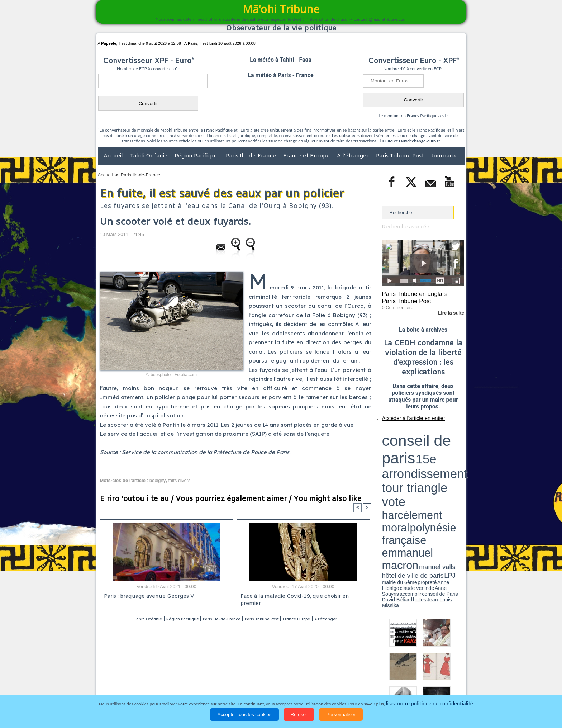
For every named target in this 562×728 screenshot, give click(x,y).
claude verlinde (432, 453)
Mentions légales (444, 687)
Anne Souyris (446, 453)
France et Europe (307, 156)
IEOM (387, 141)
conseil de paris (404, 431)
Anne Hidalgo (418, 453)
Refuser (299, 715)
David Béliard (404, 455)
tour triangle (432, 438)
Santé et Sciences (297, 687)
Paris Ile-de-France (252, 156)
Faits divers (245, 687)
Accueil (114, 156)
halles (414, 455)
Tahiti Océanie (149, 156)
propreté (406, 453)
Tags (295, 672)
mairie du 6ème (394, 453)
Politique (127, 687)
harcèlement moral (401, 443)
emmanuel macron (401, 448)
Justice (267, 687)
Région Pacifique (197, 156)
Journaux (444, 156)
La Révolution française (366, 687)
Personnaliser (341, 715)
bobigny (158, 480)
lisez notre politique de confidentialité (429, 704)
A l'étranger (354, 156)
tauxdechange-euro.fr (420, 141)
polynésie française (440, 443)
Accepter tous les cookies (244, 715)
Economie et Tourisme (163, 687)
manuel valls (428, 449)
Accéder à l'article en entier (406, 414)
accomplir (458, 453)
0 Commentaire (396, 304)
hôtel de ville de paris (449, 449)
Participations (409, 687)
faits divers (179, 480)
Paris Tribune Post (401, 156)
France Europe (332, 620)
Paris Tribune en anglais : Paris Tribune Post (419, 296)
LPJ (384, 453)
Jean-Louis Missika (426, 455)
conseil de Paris (390, 455)
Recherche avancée (403, 226)
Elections (328, 687)
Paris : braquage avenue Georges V (147, 597)
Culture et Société (210, 687)
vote (452, 438)
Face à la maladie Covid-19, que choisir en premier (302, 597)
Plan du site (274, 672)
